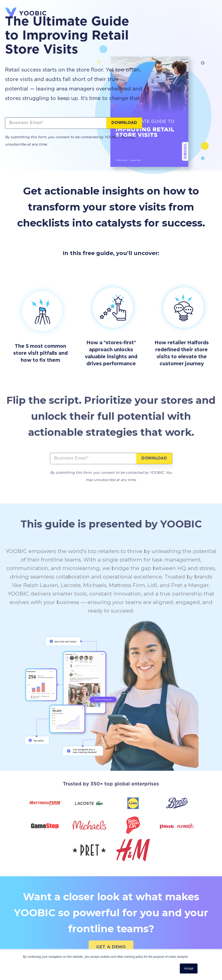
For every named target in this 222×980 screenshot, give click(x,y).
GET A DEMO (111, 947)
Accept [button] (189, 968)
